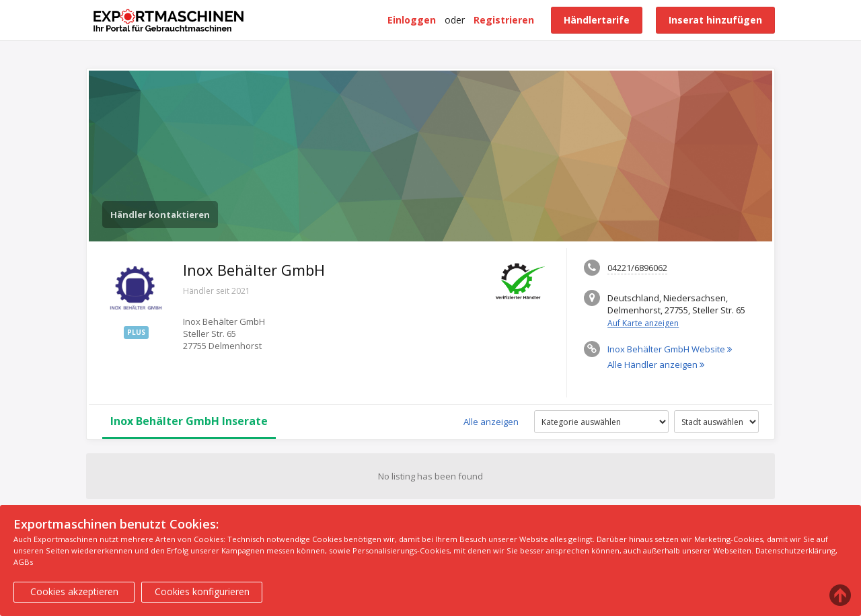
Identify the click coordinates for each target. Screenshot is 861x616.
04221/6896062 (637, 268)
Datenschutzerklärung (795, 550)
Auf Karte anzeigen (643, 323)
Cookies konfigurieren (202, 591)
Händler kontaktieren (160, 215)
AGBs (23, 562)
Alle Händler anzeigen (656, 364)
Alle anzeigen (491, 422)
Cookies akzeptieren (74, 591)
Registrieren (504, 20)
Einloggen (412, 20)
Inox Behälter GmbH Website (670, 349)
